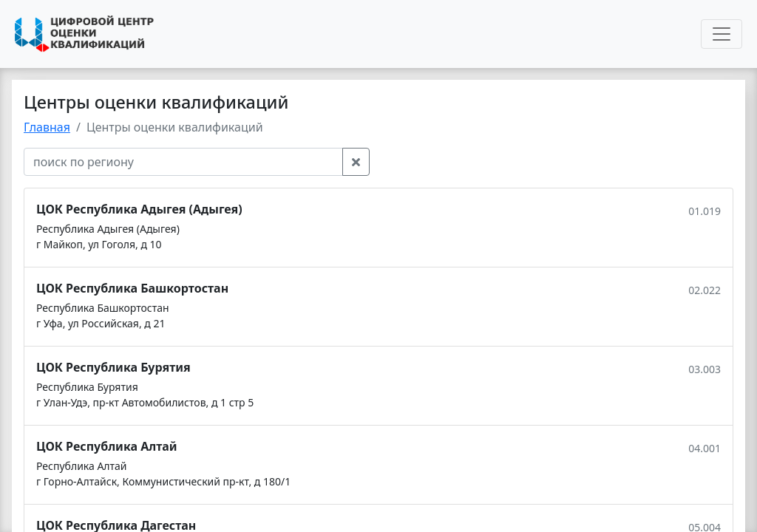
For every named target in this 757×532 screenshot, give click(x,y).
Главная (47, 127)
